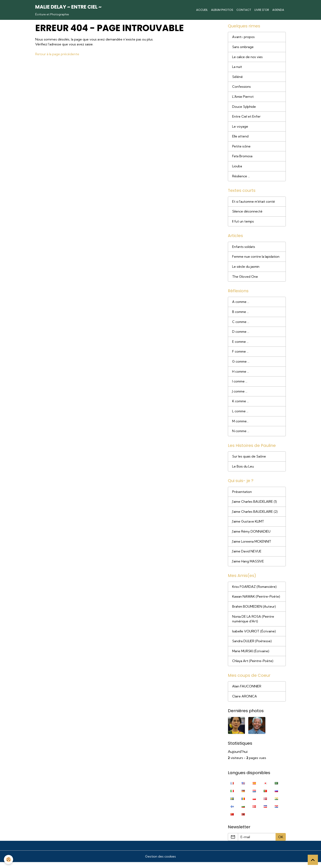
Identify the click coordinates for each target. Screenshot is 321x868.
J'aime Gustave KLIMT (249, 526)
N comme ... (241, 435)
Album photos (222, 10)
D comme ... (241, 334)
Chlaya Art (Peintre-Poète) (253, 667)
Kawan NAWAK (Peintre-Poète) (256, 602)
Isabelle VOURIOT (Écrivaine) (254, 636)
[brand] (68, 10)
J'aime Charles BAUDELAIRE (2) (255, 516)
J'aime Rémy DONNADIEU (252, 536)
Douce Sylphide (244, 107)
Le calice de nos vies (247, 57)
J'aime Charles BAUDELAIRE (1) (255, 506)
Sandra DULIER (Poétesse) (252, 647)
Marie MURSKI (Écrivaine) (251, 657)
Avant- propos (243, 37)
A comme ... (241, 304)
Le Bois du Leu (243, 470)
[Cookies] (9, 860)
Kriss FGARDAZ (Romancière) (255, 591)
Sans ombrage (243, 47)
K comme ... (241, 405)
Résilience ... (241, 178)
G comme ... (241, 364)
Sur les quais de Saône (249, 460)
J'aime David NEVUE (247, 556)
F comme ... (241, 354)
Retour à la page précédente (57, 54)
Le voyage (240, 127)
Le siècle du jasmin (246, 269)
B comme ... (241, 314)
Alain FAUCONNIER (247, 692)
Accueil (202, 10)
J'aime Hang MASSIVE (248, 566)
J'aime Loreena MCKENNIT (252, 546)
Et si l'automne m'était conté (254, 203)
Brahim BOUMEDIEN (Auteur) (254, 612)
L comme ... (241, 415)
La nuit (237, 67)
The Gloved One (245, 279)
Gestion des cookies (160, 862)
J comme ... (240, 395)
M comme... (241, 425)
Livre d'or (262, 10)
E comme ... (241, 344)
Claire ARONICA (245, 702)
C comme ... (241, 324)
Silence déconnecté (247, 213)
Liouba (237, 168)
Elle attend (240, 137)
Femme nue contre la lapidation (256, 259)
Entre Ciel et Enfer (246, 117)
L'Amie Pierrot (243, 97)
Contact (244, 10)
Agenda (278, 10)
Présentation (242, 496)
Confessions (241, 87)
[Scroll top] (313, 860)
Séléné (237, 77)
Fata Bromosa (242, 157)
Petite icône (241, 147)
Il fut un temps (243, 223)
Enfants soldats (244, 249)
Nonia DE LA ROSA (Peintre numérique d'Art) (253, 624)
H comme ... (241, 374)
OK (281, 843)
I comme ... (240, 385)
